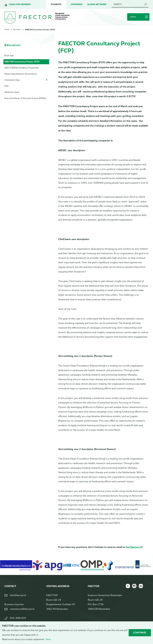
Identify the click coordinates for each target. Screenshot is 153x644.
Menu (138, 18)
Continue (140, 633)
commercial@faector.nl (22, 611)
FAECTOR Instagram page (133, 588)
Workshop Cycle (12, 94)
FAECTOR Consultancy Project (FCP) (40, 32)
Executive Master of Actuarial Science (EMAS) (25, 100)
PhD (6, 88)
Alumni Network (97, 4)
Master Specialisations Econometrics (21, 76)
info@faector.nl (18, 598)
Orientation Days (12, 82)
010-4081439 (18, 620)
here (48, 639)
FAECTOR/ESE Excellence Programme (22, 70)
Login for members (20, 4)
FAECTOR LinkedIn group (141, 588)
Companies (76, 4)
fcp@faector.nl (134, 549)
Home (7, 32)
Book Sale (9, 58)
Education (17, 32)
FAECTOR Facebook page (126, 588)
